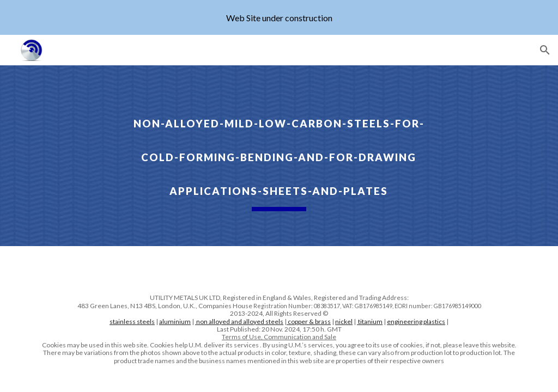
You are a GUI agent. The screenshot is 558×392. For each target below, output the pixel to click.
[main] (279, 156)
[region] (279, 17)
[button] (545, 50)
